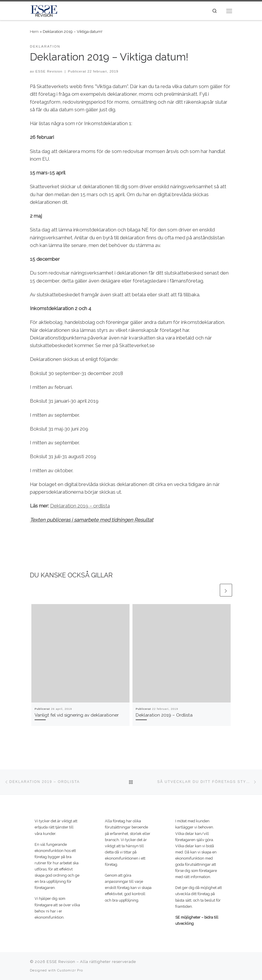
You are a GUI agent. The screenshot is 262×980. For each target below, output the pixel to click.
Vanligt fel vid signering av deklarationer (77, 715)
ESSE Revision (49, 71)
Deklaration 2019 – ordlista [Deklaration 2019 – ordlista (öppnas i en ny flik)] (80, 506)
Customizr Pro (70, 970)
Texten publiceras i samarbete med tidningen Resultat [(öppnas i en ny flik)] (92, 520)
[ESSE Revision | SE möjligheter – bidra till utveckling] (44, 10)
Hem (34, 31)
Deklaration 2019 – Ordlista (164, 715)
